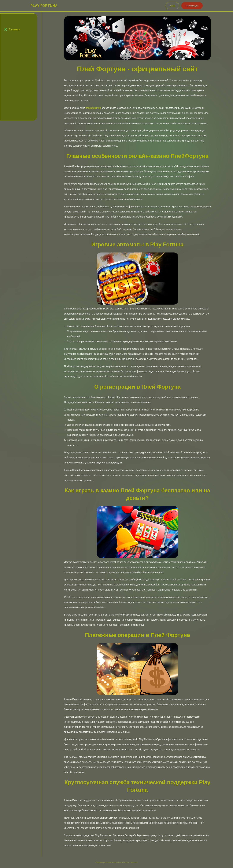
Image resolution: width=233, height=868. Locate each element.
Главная (15, 29)
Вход (173, 6)
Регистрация (192, 6)
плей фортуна (93, 108)
